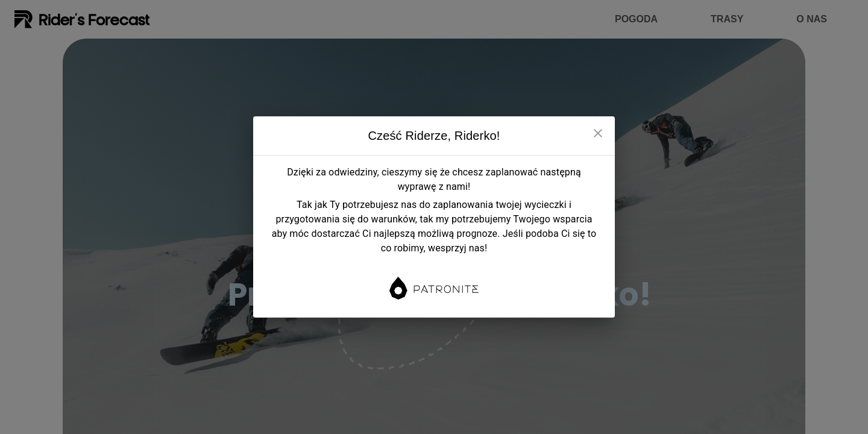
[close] (598, 133)
